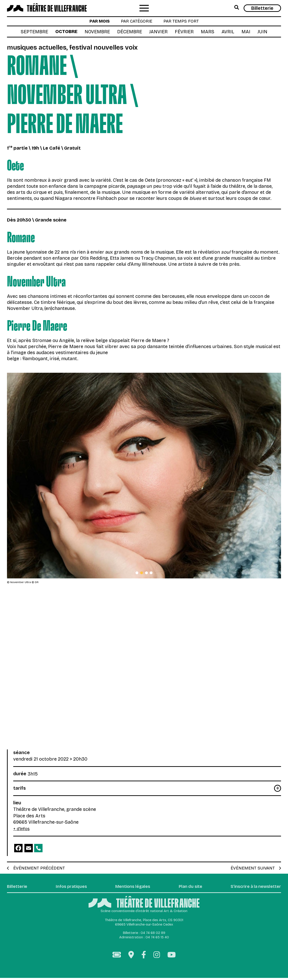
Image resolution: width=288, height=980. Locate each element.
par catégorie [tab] (136, 22)
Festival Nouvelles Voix (116, 49)
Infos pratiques (71, 889)
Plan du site (188, 889)
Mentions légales (131, 889)
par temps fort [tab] (184, 22)
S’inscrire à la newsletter (253, 889)
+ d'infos (22, 830)
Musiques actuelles (41, 49)
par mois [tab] (96, 22)
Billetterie (262, 8)
